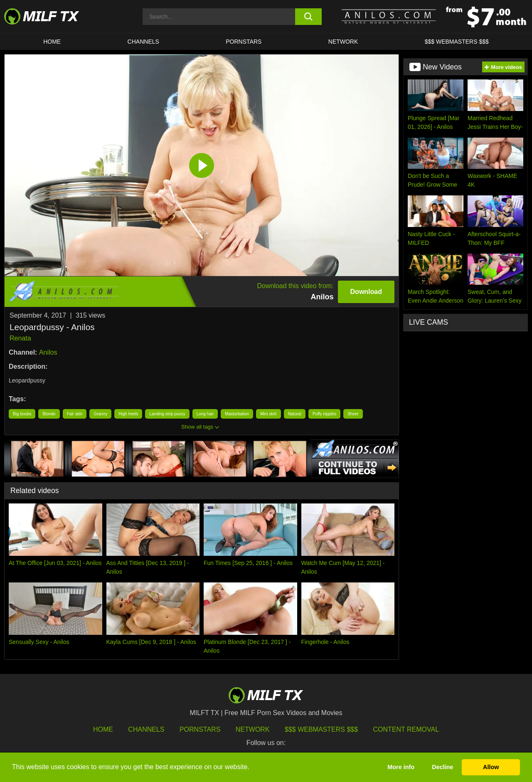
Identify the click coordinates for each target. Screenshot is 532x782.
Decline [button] (442, 767)
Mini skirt (268, 414)
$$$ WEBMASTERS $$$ (457, 42)
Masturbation (237, 414)
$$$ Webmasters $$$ (321, 729)
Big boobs (22, 414)
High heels (128, 414)
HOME (52, 42)
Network (343, 42)
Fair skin (75, 414)
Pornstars (244, 42)
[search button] (309, 17)
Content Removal (406, 729)
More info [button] (401, 767)
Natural (295, 414)
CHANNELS (143, 42)
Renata (20, 338)
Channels (146, 729)
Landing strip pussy (167, 414)
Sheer (353, 414)
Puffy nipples (324, 414)
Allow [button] (491, 767)
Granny (100, 414)
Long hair (205, 414)
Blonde (49, 414)
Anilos (48, 352)
